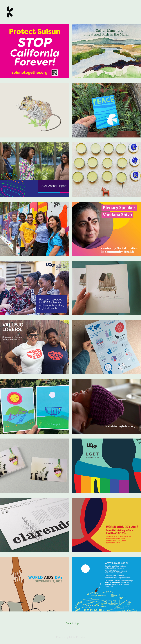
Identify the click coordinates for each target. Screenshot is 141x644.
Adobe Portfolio (77, 637)
